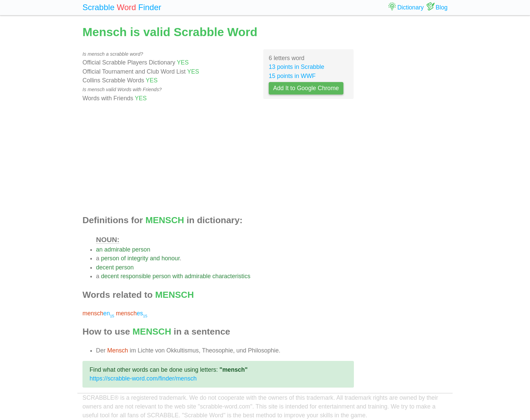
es (132, 313)
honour (171, 258)
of (123, 258)
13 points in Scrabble (296, 67)
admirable (117, 250)
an (99, 250)
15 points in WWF (292, 76)
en (98, 313)
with (178, 276)
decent (105, 267)
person (141, 250)
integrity (138, 258)
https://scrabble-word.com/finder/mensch (143, 378)
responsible (136, 276)
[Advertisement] (218, 159)
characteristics (231, 276)
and (155, 258)
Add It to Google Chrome (306, 88)
